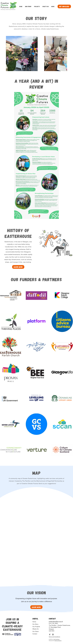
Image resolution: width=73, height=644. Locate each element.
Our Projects (36, 627)
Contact (35, 634)
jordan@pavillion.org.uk (56, 621)
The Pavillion (57, 639)
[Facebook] (50, 635)
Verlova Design (58, 641)
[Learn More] (18, 267)
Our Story (35, 624)
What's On (36, 629)
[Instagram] (53, 635)
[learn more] (36, 607)
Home (34, 622)
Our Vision (36, 631)
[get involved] (64, 6)
